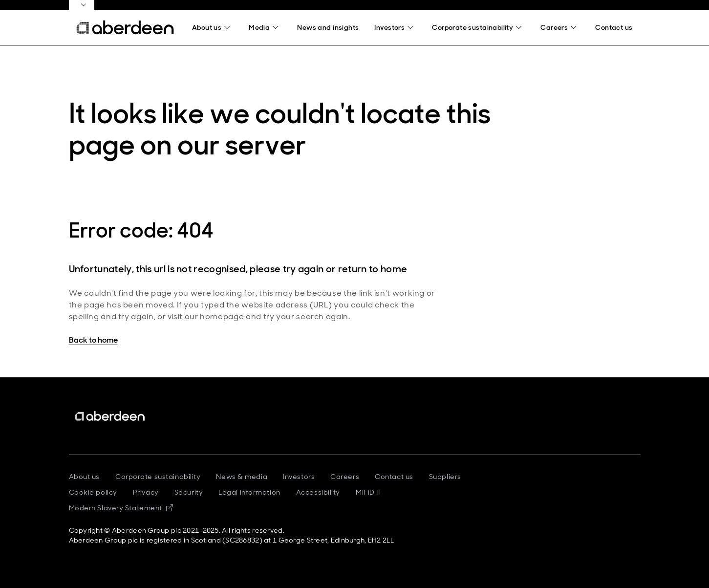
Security (189, 492)
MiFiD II (368, 492)
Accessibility (318, 492)
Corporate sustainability (158, 477)
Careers (345, 477)
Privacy (146, 492)
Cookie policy (93, 492)
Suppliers (445, 477)
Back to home (93, 340)
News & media (242, 477)
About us (84, 477)
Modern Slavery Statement (121, 508)
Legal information (249, 492)
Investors (299, 477)
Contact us (394, 477)
